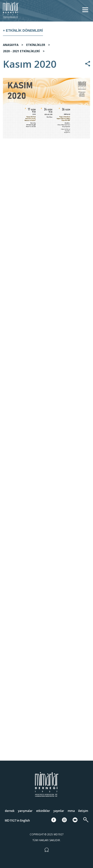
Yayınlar (59, 811)
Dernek (10, 811)
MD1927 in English (17, 820)
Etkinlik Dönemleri (24, 30)
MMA (71, 811)
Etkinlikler (43, 811)
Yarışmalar (25, 811)
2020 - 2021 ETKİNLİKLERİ (21, 51)
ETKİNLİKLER (36, 45)
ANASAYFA (11, 45)
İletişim (83, 811)
